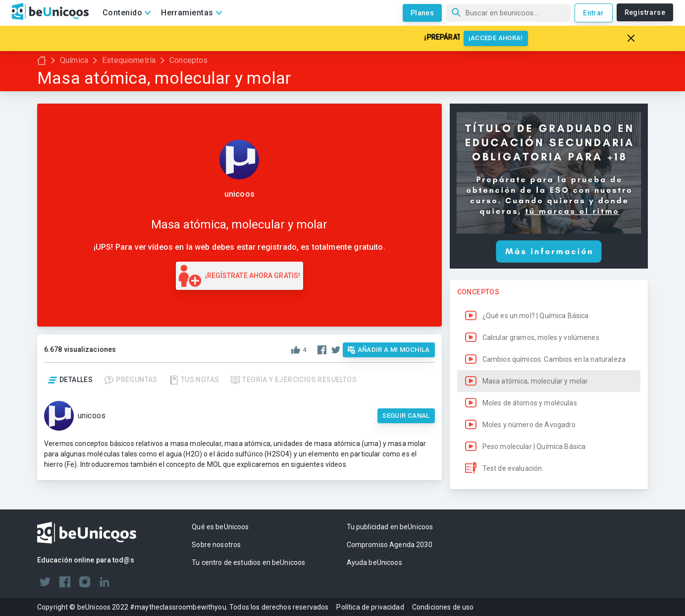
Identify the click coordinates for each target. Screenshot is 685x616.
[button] (549, 316)
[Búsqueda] (508, 13)
